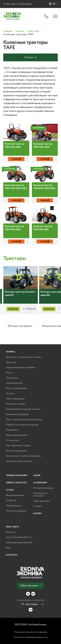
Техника (10, 352)
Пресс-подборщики (17, 388)
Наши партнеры (41, 501)
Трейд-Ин (11, 501)
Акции (37, 475)
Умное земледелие (16, 511)
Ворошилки (12, 430)
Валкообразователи (17, 435)
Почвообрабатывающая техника (23, 409)
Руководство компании (40, 495)
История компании (43, 488)
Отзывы (37, 506)
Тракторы (11, 362)
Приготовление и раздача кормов (24, 420)
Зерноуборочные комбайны (21, 368)
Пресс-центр (12, 527)
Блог (8, 548)
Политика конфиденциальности (31, 637)
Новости (11, 532)
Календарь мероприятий (19, 543)
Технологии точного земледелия (23, 456)
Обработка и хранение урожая (22, 425)
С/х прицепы (13, 440)
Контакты (12, 555)
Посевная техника (16, 404)
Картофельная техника (18, 446)
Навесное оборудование (19, 461)
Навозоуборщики (15, 399)
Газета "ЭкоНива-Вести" (19, 537)
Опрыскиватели (14, 383)
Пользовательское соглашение (31, 632)
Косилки (10, 394)
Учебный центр (14, 506)
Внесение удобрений (17, 414)
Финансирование (15, 495)
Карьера (37, 513)
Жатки (9, 373)
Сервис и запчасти (16, 483)
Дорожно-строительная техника (24, 357)
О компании (40, 483)
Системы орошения (16, 451)
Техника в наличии (17, 475)
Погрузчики (12, 378)
